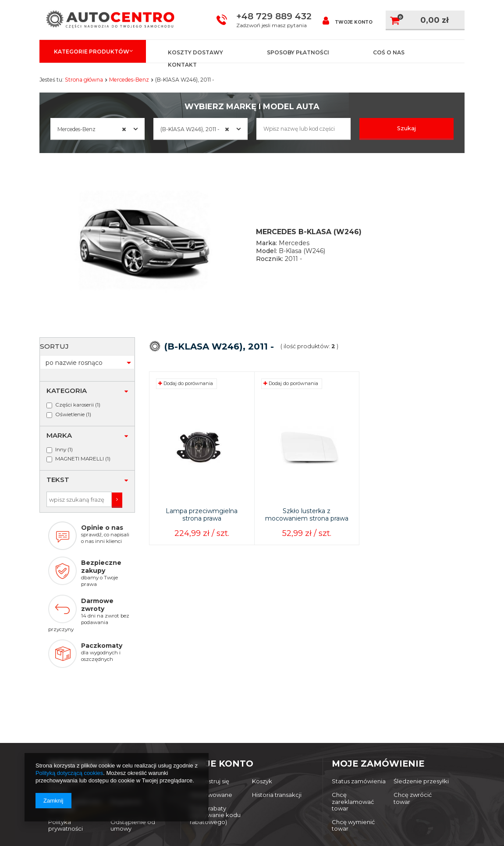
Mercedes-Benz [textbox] (92, 129)
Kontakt (182, 65)
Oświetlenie (70, 371)
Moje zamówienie (378, 683)
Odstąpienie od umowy (133, 745)
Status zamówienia (359, 701)
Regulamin (126, 722)
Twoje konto (348, 20)
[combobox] (98, 129)
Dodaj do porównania (186, 397)
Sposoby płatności (298, 52)
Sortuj (157, 371)
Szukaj (407, 128)
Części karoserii (75, 361)
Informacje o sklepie (66, 705)
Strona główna (84, 80)
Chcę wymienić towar (353, 745)
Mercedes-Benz (129, 80)
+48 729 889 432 (274, 16)
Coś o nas (389, 52)
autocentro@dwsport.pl (235, 790)
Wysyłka (122, 701)
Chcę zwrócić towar (413, 718)
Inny (61, 406)
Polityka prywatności (66, 745)
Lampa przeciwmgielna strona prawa (202, 529)
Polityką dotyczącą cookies (69, 773)
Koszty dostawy (195, 52)
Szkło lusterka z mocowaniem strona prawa (307, 529)
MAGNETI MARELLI (80, 416)
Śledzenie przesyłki (421, 701)
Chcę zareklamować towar (353, 721)
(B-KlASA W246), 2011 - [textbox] (195, 129)
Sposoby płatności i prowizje (75, 725)
